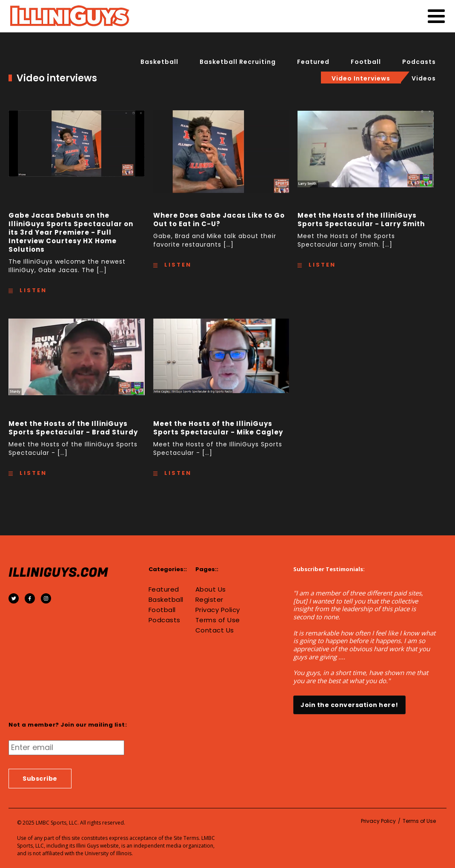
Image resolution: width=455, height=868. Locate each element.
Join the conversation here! (349, 705)
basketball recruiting (238, 62)
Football (366, 62)
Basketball (159, 62)
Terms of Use (218, 620)
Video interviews (361, 78)
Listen (32, 290)
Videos (424, 78)
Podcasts (419, 62)
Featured (313, 62)
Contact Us (215, 630)
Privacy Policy (218, 610)
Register (209, 600)
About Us (211, 589)
